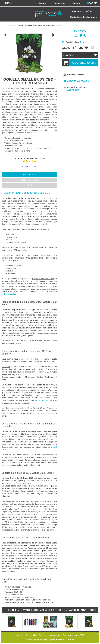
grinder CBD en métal (43, 413)
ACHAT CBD (11, 26)
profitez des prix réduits (62, 639)
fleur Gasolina (10, 294)
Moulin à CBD (41, 400)
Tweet (36, 166)
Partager (24, 166)
